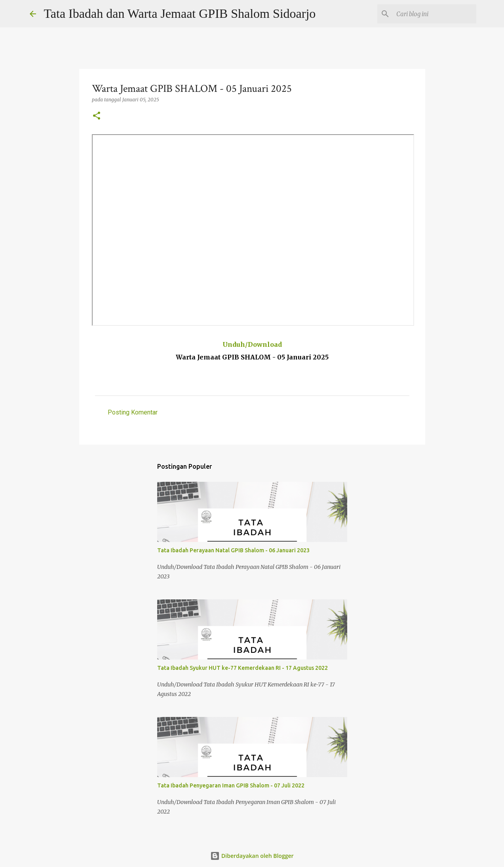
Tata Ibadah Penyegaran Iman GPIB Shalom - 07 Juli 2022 (231, 785)
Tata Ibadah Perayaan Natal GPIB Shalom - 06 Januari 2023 (233, 550)
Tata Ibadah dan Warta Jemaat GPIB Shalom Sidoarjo (180, 13)
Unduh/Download (252, 344)
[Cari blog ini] (435, 14)
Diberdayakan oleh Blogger (252, 856)
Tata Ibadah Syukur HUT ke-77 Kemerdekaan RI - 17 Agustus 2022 (242, 668)
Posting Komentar (133, 412)
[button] (97, 116)
